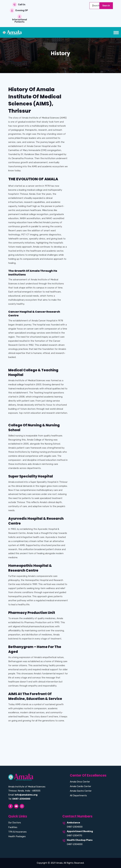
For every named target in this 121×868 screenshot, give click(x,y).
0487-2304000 (75, 827)
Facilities (13, 827)
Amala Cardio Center (80, 786)
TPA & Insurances (17, 832)
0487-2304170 (74, 836)
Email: (23, 795)
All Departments (78, 796)
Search (106, 6)
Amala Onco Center (80, 782)
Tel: (19, 799)
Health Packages (17, 836)
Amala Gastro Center (81, 791)
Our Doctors (15, 823)
